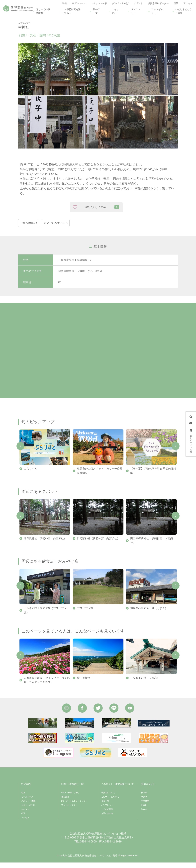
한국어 (144, 811)
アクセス (25, 823)
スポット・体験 (40, 19)
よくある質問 (107, 815)
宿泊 (23, 819)
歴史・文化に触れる (55, 229)
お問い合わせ (107, 819)
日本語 (144, 798)
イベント (25, 815)
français (144, 815)
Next (176, 452)
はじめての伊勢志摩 (43, 11)
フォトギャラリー (157, 11)
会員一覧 (105, 807)
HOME (25, 19)
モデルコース (27, 802)
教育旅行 (65, 802)
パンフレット (135, 11)
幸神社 (55, 19)
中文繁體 (145, 807)
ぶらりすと (115, 11)
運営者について (108, 798)
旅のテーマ (97, 11)
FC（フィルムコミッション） (74, 807)
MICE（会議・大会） (71, 798)
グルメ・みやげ (28, 811)
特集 (23, 798)
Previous (20, 452)
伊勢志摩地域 (28, 229)
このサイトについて (110, 802)
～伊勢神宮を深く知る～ (71, 11)
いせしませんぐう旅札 (184, 11)
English (144, 802)
